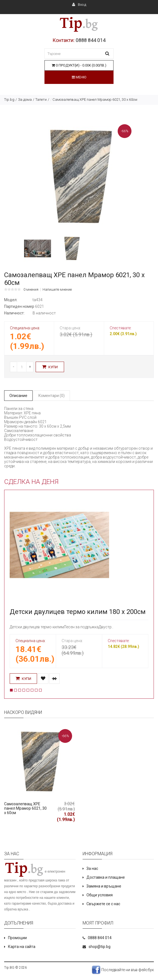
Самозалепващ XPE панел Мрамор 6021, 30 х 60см (25, 808)
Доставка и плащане (106, 877)
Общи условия (100, 895)
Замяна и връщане (104, 886)
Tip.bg (9, 100)
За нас (92, 868)
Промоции (17, 938)
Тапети (41, 100)
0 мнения (31, 290)
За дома (25, 100)
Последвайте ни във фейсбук (123, 970)
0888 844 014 (91, 40)
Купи (50, 367)
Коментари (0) (52, 396)
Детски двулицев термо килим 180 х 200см (78, 612)
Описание (18, 396)
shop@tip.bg (100, 947)
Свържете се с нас (103, 904)
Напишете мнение (57, 290)
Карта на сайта (22, 947)
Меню (79, 77)
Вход (79, 5)
